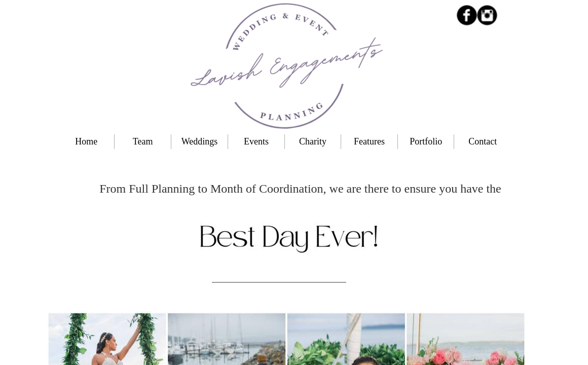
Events (256, 141)
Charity (313, 141)
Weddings (200, 141)
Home (86, 141)
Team (143, 141)
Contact (483, 141)
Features (369, 141)
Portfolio (426, 141)
